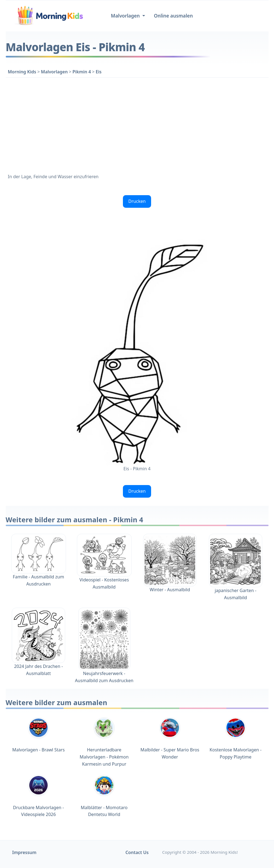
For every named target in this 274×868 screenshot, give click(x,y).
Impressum (24, 852)
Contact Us (137, 852)
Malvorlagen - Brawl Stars (39, 735)
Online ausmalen (173, 16)
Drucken (137, 201)
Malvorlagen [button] (126, 16)
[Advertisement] (137, 125)
